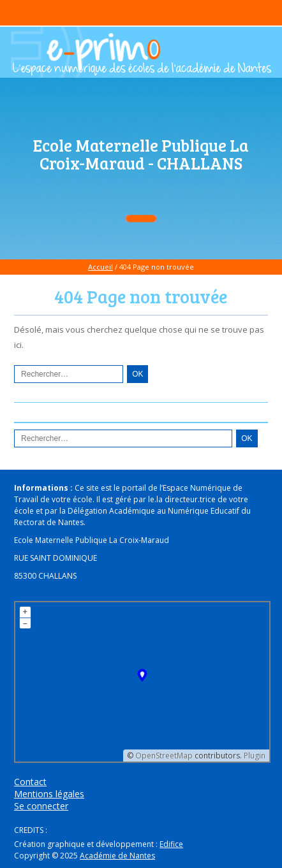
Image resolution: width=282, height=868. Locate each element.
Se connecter (41, 806)
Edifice (171, 844)
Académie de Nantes (117, 856)
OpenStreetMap (164, 756)
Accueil (100, 267)
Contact (30, 782)
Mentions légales (49, 794)
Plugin (254, 756)
